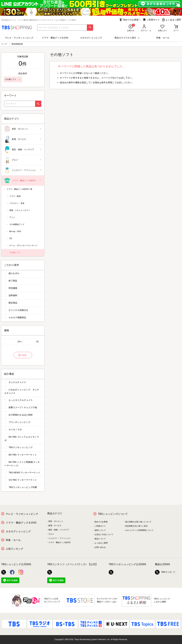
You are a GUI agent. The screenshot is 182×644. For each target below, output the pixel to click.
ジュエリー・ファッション (23, 170)
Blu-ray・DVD (15, 231)
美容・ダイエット (23, 129)
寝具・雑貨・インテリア (23, 150)
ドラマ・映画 (15, 196)
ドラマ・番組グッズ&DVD (23, 181)
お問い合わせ (100, 547)
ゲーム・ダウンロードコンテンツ (23, 245)
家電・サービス (23, 139)
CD (11, 238)
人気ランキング (15, 549)
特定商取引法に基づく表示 (136, 526)
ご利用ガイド (151, 20)
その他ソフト (15, 253)
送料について (100, 530)
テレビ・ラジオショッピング (19, 38)
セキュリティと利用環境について (139, 530)
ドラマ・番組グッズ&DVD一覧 (19, 189)
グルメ (23, 160)
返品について (100, 539)
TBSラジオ (163, 572)
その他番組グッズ (17, 224)
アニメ (12, 217)
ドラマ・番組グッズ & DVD (21, 523)
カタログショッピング (91, 38)
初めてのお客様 (101, 522)
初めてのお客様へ (130, 20)
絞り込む (23, 355)
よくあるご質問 (171, 20)
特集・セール (163, 38)
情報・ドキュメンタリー (20, 210)
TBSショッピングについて (113, 514)
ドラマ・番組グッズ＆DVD (55, 38)
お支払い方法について (104, 534)
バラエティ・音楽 (17, 203)
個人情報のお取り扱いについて (138, 522)
